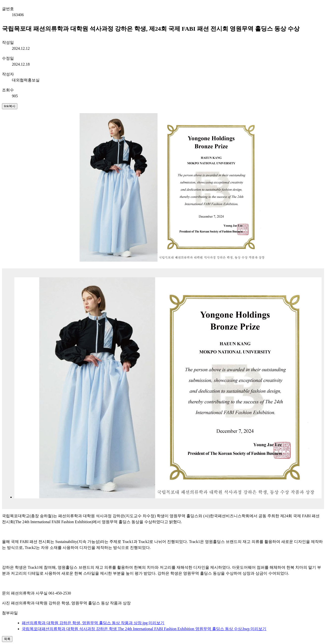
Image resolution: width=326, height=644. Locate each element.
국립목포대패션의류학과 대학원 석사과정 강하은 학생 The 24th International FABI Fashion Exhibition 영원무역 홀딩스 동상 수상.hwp (136, 629)
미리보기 (156, 623)
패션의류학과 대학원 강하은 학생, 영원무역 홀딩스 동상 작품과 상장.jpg (85, 623)
